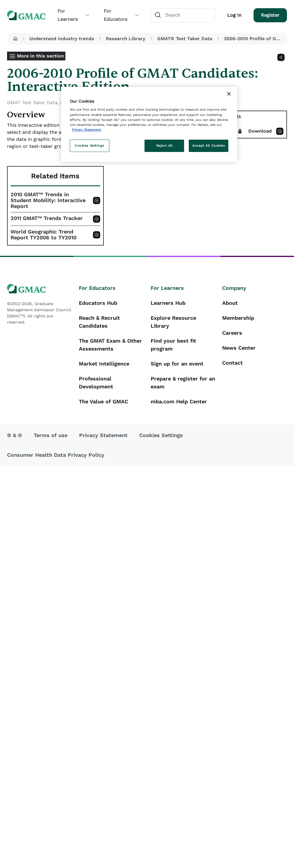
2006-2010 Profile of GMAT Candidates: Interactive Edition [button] (254, 39)
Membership (238, 318)
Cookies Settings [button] (161, 435)
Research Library (126, 39)
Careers (232, 333)
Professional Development (96, 383)
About (230, 303)
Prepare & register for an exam (183, 383)
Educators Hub (98, 303)
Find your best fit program (173, 345)
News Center (239, 348)
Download (260, 131)
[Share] (281, 57)
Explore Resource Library (173, 322)
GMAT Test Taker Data (32, 103)
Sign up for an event (177, 364)
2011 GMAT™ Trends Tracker (47, 218)
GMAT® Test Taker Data (185, 39)
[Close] (229, 94)
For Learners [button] (74, 15)
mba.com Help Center (179, 401)
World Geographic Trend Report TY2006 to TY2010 (44, 235)
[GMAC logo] (39, 289)
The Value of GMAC (103, 401)
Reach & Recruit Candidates (99, 322)
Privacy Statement (103, 435)
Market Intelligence (104, 364)
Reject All (164, 145)
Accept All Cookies (209, 145)
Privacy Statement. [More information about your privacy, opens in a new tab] (87, 130)
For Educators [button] (121, 15)
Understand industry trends (62, 39)
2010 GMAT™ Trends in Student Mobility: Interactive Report (48, 200)
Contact (232, 363)
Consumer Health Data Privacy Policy (56, 455)
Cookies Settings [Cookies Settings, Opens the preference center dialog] (89, 145)
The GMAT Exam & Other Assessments (110, 345)
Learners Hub (168, 303)
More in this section (40, 56)
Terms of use (51, 435)
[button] (15, 39)
